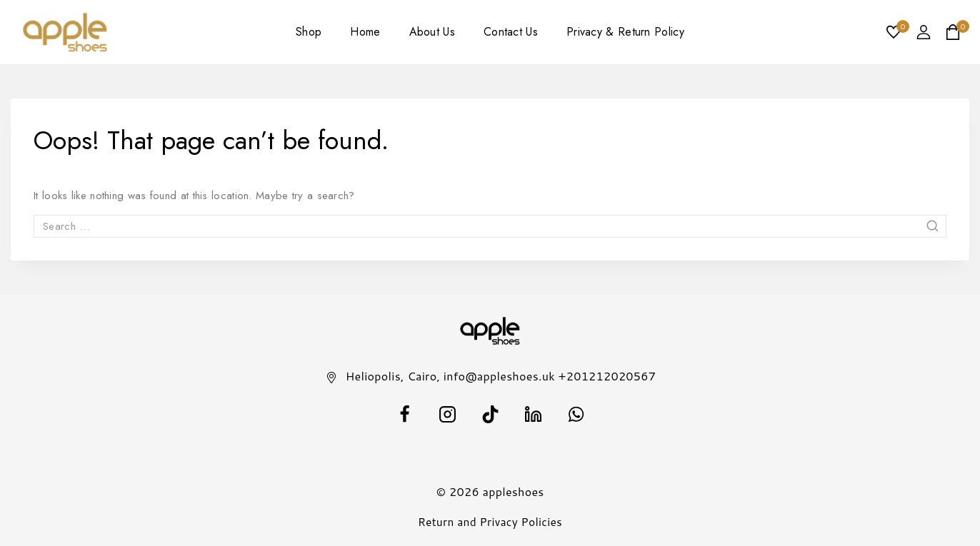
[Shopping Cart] (957, 32)
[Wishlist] (894, 32)
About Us (432, 32)
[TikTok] (490, 414)
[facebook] (404, 414)
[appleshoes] (65, 32)
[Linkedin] (533, 414)
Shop (309, 32)
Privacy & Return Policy (625, 32)
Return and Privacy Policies (490, 522)
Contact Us (511, 32)
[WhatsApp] (576, 414)
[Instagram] (447, 414)
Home (365, 32)
